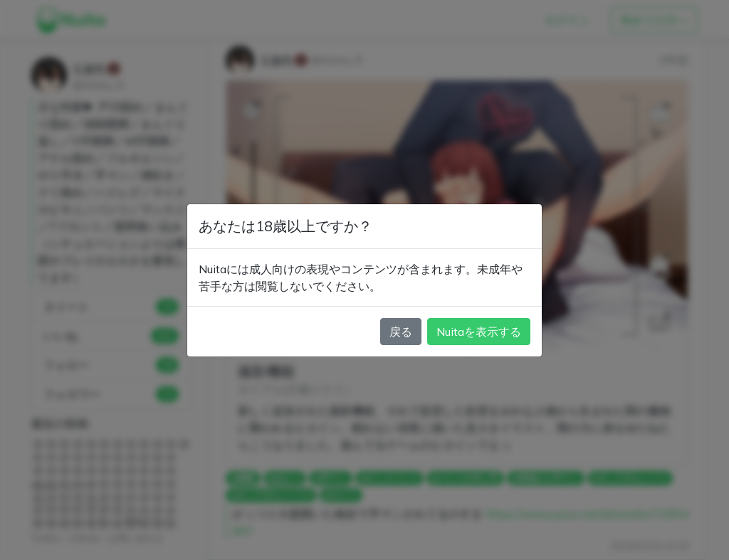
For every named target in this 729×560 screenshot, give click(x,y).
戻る (401, 332)
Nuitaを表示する (479, 332)
